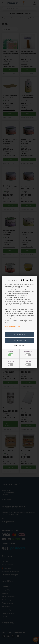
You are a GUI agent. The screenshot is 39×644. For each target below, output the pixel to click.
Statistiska (28, 363)
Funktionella (11, 363)
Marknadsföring (28, 354)
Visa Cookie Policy (20, 345)
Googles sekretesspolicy (12, 326)
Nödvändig (11, 354)
